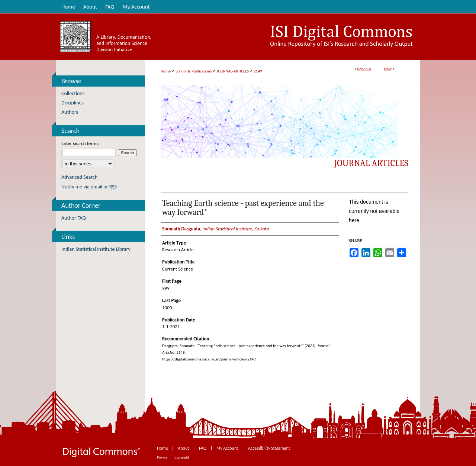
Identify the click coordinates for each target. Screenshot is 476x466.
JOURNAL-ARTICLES (233, 71)
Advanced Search (79, 177)
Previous (364, 69)
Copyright (182, 457)
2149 (258, 71)
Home (166, 71)
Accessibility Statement (269, 448)
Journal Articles (371, 163)
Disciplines (73, 103)
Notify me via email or (89, 187)
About (184, 448)
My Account (228, 448)
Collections (73, 93)
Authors (70, 112)
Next (388, 69)
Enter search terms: (81, 143)
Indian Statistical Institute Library (96, 249)
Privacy (163, 457)
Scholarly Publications (194, 71)
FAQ (203, 448)
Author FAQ (74, 218)
